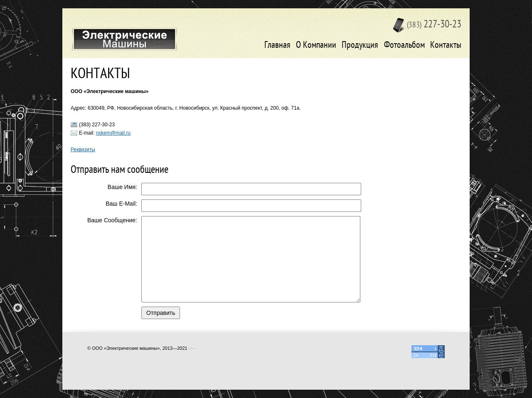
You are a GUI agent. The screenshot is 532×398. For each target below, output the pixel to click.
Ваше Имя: (122, 187)
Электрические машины (124, 39)
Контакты (446, 45)
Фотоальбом (404, 45)
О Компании (316, 45)
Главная (277, 45)
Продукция (360, 45)
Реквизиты (83, 150)
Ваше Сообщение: (112, 220)
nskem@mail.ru (113, 133)
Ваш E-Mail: (121, 204)
